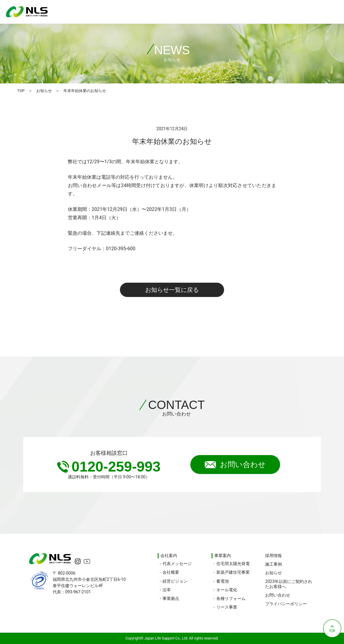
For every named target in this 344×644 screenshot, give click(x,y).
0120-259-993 (109, 467)
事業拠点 (171, 598)
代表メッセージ (177, 564)
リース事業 (227, 607)
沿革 (167, 590)
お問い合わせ (235, 465)
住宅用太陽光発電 (233, 564)
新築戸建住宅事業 (233, 572)
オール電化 (227, 590)
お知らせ (44, 91)
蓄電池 (223, 581)
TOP (21, 91)
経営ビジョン (175, 581)
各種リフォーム (231, 598)
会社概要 (171, 572)
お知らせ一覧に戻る (172, 290)
